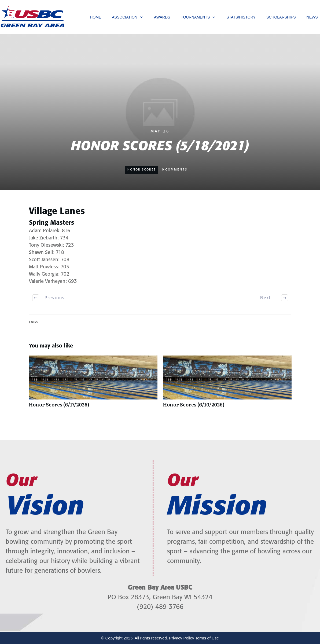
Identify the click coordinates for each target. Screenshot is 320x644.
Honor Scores (142, 170)
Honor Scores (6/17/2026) (93, 384)
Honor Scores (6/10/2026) (227, 384)
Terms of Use (207, 638)
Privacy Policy (181, 638)
